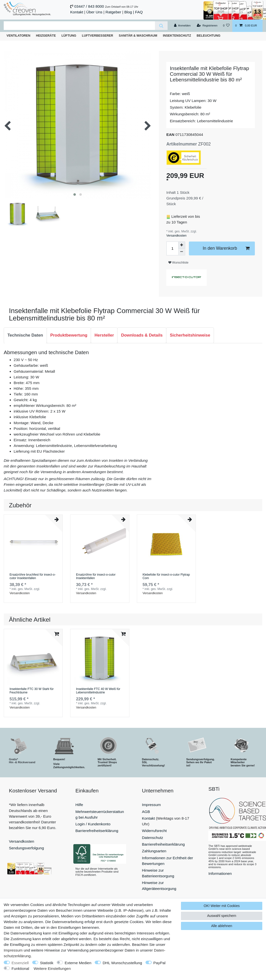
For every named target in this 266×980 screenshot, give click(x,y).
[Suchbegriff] (79, 26)
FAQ (139, 12)
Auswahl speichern (222, 916)
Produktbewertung (69, 335)
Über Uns (94, 12)
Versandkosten (176, 236)
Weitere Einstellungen (52, 968)
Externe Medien (78, 963)
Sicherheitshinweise (190, 335)
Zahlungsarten (154, 851)
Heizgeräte (46, 36)
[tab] (25, 335)
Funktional (20, 968)
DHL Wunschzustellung (122, 963)
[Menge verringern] (182, 252)
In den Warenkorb (226, 248)
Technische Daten (25, 335)
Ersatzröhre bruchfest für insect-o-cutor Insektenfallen (32, 576)
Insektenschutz (177, 36)
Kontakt (77, 12)
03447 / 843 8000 (89, 6)
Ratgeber (113, 12)
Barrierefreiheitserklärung (97, 831)
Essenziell (20, 963)
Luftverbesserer (97, 36)
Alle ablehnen (222, 926)
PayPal (160, 963)
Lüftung (69, 36)
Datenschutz (153, 838)
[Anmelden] (182, 26)
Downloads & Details (142, 335)
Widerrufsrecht (154, 831)
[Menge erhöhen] (182, 245)
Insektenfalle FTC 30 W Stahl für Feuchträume (31, 691)
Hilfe (79, 805)
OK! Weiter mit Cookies (222, 906)
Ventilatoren (18, 36)
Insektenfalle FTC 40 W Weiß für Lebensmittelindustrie (98, 691)
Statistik (47, 963)
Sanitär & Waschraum (138, 36)
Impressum (151, 805)
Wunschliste (178, 263)
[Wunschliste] (226, 26)
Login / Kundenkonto (93, 824)
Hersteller (104, 335)
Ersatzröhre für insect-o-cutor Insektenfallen (96, 576)
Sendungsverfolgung (26, 848)
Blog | (129, 12)
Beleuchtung (208, 36)
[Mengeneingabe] (172, 248)
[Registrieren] (207, 26)
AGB (146, 812)
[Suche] (161, 26)
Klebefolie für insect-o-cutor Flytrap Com (166, 576)
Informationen (220, 873)
